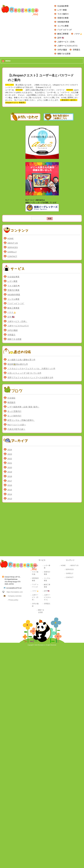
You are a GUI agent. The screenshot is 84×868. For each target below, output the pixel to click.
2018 (10, 476)
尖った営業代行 (14, 411)
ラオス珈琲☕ (63, 14)
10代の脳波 (62, 50)
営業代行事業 (63, 18)
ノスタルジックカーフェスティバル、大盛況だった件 (31, 369)
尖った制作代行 (14, 416)
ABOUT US (13, 243)
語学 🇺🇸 (61, 38)
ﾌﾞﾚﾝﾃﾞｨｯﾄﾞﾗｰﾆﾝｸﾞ (65, 30)
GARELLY (12, 252)
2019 (10, 472)
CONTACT (12, 256)
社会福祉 (11, 398)
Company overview (15, 596)
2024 (10, 450)
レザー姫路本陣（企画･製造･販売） (23, 407)
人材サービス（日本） (67, 42)
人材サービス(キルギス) (67, 46)
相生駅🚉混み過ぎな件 (18, 364)
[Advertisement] (26, 530)
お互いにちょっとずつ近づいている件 (24, 373)
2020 (10, 467)
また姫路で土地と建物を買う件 (21, 360)
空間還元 (76, 50)
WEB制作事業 (63, 22)
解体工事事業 (63, 34)
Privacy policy (13, 600)
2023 (10, 454)
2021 (10, 463)
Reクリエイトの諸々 (17, 425)
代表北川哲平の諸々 (16, 429)
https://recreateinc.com (15, 592)
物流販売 (11, 402)
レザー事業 (62, 10)
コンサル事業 (63, 26)
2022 (10, 459)
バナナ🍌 (78, 34)
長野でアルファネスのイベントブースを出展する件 (30, 378)
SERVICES (13, 247)
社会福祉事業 (63, 6)
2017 (10, 481)
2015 (10, 490)
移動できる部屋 (64, 54)
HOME (10, 238)
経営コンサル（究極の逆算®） (21, 420)
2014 (10, 494)
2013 (10, 499)
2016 (10, 485)
